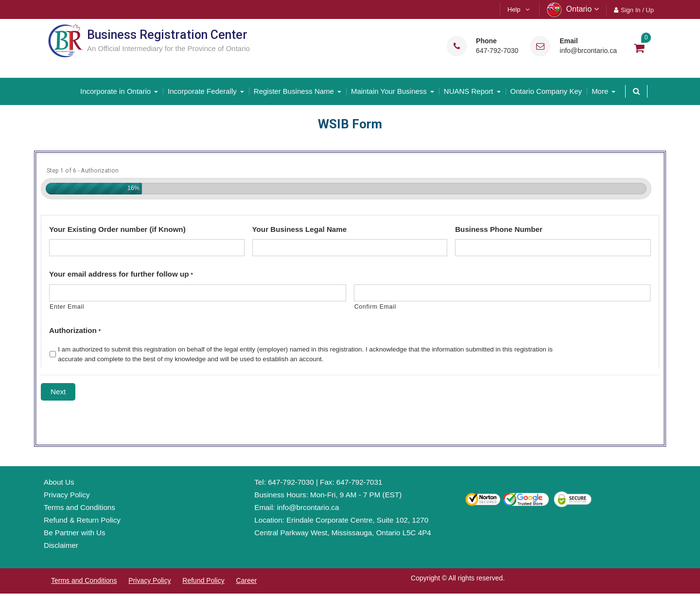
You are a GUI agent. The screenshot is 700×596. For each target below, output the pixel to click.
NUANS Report (469, 91)
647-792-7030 (497, 51)
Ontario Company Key (546, 91)
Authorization (75, 330)
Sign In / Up (637, 10)
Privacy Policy (67, 495)
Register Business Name (294, 91)
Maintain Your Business (389, 91)
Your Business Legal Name (300, 229)
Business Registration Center (167, 35)
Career (247, 580)
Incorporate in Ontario (115, 91)
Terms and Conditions (79, 507)
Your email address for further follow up (121, 274)
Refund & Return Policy (82, 520)
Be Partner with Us (75, 533)
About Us (59, 482)
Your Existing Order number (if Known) (117, 229)
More (600, 91)
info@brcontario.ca (588, 51)
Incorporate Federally (202, 91)
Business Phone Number (499, 229)
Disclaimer (61, 545)
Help (514, 9)
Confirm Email (375, 307)
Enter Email (67, 307)
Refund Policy (203, 580)
